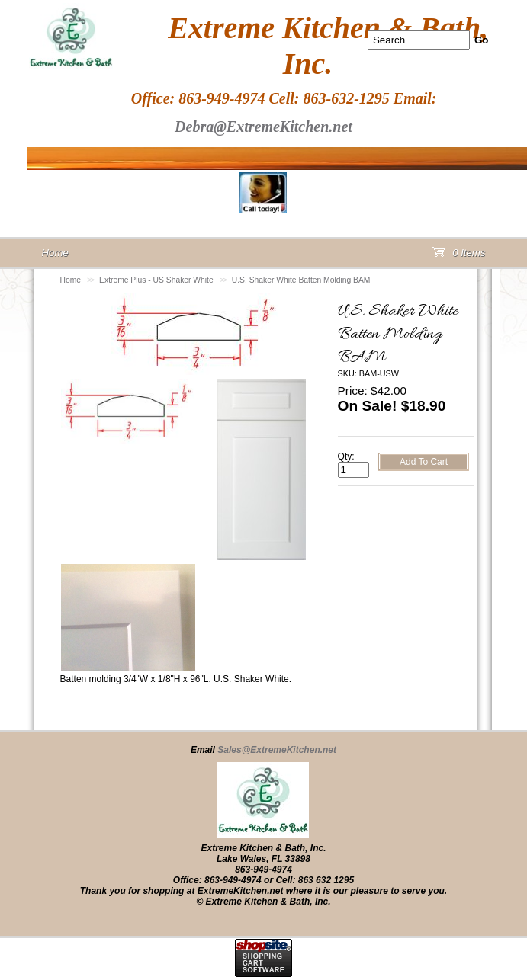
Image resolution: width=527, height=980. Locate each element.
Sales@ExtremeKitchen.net (277, 750)
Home (71, 280)
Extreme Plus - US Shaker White (156, 280)
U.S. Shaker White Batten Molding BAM (301, 280)
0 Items (459, 256)
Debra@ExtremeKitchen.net (263, 127)
